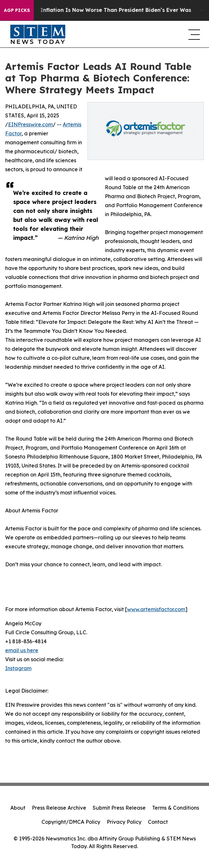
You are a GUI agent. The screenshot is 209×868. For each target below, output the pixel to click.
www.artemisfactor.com (156, 609)
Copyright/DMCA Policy (71, 822)
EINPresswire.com (30, 124)
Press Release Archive (59, 808)
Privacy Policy (124, 822)
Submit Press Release (119, 808)
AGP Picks (17, 10)
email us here (22, 650)
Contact (158, 822)
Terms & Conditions (176, 808)
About (18, 808)
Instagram (18, 668)
